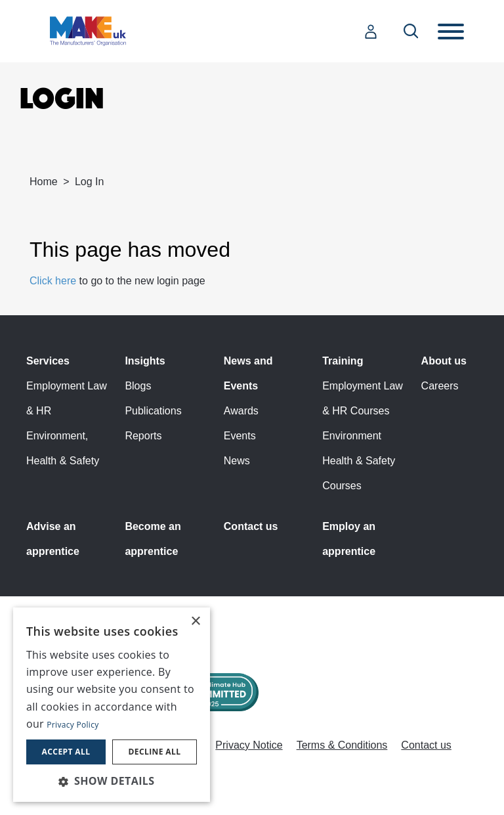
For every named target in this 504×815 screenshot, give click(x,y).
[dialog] (112, 705)
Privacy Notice (249, 745)
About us (444, 361)
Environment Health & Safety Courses (359, 461)
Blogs (138, 386)
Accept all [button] (66, 752)
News (237, 461)
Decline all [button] (155, 752)
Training (343, 361)
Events (240, 436)
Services (48, 361)
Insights (145, 361)
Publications (153, 411)
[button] (112, 781)
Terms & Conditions (342, 745)
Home (44, 182)
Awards (241, 411)
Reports (143, 436)
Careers (440, 386)
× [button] (195, 622)
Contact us (251, 526)
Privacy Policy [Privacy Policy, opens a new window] (73, 725)
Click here (53, 281)
